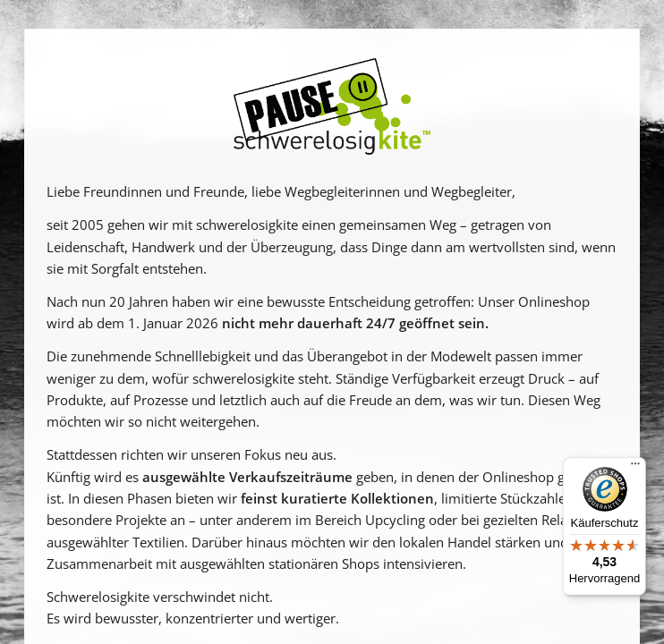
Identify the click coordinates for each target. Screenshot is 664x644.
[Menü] (635, 468)
